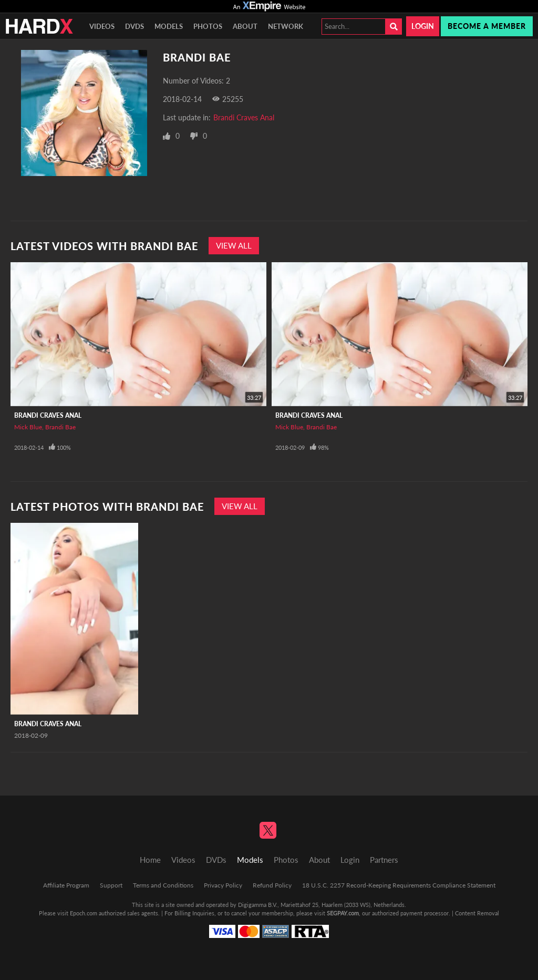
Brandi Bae (60, 427)
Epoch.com (84, 913)
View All (234, 245)
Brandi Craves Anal (244, 117)
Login (423, 26)
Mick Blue (28, 427)
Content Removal (477, 913)
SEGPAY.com (343, 913)
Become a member (487, 26)
